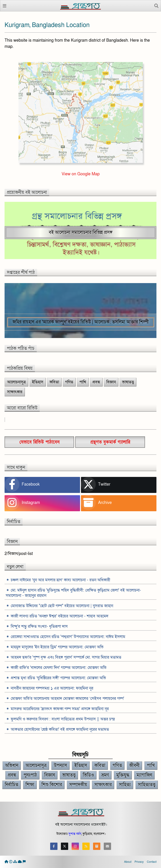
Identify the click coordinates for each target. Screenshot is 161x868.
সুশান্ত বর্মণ (75, 834)
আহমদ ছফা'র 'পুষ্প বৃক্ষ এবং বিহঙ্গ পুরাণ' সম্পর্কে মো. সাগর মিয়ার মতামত (66, 657)
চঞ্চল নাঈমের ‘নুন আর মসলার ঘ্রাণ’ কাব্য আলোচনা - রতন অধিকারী (60, 580)
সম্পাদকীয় (78, 785)
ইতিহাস (38, 382)
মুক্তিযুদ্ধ (123, 775)
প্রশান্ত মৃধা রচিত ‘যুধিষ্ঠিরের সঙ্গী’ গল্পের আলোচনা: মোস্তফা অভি (58, 678)
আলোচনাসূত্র (16, 382)
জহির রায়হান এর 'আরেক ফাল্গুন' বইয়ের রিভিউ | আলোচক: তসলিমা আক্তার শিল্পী (81, 322)
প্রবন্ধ (96, 382)
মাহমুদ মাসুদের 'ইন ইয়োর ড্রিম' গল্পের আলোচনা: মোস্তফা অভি (57, 647)
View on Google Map (81, 174)
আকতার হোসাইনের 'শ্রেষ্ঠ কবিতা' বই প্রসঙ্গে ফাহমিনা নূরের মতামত (60, 729)
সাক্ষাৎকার (15, 392)
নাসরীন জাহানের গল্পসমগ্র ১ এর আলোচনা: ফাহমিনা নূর (52, 688)
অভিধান (12, 765)
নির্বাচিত (12, 785)
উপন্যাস (60, 765)
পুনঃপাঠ (30, 775)
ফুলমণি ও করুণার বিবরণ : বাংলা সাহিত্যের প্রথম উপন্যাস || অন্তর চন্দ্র (63, 719)
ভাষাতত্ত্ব (128, 382)
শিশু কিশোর (52, 785)
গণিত (69, 382)
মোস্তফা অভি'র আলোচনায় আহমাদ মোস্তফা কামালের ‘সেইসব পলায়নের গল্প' (67, 699)
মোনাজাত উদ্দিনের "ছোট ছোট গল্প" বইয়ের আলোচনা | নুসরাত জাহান (62, 606)
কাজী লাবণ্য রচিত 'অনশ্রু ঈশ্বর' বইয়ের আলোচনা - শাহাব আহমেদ (60, 616)
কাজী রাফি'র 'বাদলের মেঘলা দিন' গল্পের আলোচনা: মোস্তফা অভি (59, 668)
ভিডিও (88, 775)
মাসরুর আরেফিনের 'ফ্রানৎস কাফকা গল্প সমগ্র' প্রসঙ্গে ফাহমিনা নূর (60, 709)
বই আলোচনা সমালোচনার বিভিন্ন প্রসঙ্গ (81, 233)
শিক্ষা (30, 785)
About (128, 862)
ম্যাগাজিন (144, 775)
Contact (152, 862)
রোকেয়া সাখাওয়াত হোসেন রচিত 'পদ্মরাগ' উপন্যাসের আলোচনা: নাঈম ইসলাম (68, 637)
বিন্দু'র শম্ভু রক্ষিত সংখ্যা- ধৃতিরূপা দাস (39, 626)
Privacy (139, 862)
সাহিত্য (125, 785)
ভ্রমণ (105, 775)
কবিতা (54, 382)
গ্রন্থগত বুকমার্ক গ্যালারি (110, 442)
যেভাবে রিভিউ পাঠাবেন (39, 442)
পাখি (83, 382)
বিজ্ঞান (111, 382)
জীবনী (134, 765)
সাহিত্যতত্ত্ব (147, 785)
